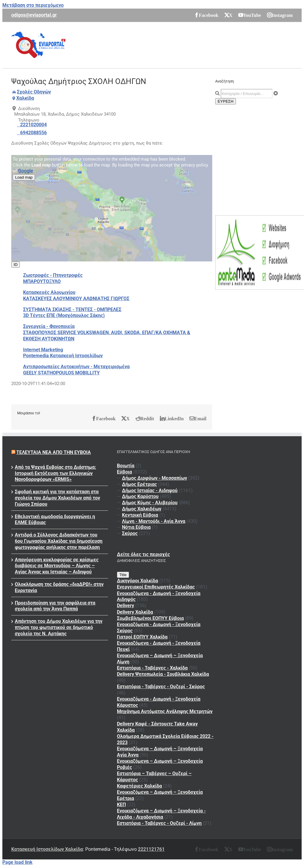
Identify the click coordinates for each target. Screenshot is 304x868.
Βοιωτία (126, 466)
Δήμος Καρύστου (140, 496)
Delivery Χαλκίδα (135, 612)
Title (123, 575)
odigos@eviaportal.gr (34, 15)
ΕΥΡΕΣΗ (225, 101)
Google (26, 171)
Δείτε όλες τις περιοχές (143, 554)
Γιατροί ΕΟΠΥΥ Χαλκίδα (142, 637)
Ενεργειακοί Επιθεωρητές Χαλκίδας (156, 587)
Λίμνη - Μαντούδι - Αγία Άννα (154, 521)
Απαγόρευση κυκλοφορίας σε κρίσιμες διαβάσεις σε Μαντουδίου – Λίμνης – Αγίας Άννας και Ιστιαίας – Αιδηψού (57, 566)
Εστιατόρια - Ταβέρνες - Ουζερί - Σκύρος (161, 687)
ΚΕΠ (121, 805)
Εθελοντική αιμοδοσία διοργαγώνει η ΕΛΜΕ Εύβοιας (55, 520)
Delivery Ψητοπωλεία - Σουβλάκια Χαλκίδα (163, 674)
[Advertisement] (185, 44)
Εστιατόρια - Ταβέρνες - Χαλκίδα (152, 668)
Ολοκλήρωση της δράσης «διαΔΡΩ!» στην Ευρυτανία (59, 587)
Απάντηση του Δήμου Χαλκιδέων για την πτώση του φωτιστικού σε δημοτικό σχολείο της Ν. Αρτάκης (59, 627)
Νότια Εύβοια (136, 527)
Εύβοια (124, 472)
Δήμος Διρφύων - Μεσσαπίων (155, 478)
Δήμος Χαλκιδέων (142, 509)
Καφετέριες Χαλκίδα (139, 786)
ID (16, 265)
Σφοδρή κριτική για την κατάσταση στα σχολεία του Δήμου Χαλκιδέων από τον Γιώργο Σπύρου (57, 498)
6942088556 (33, 133)
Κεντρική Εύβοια (140, 515)
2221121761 (151, 849)
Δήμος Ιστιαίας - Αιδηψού (150, 490)
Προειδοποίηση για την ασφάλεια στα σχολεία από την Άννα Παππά (55, 606)
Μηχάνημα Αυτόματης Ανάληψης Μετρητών (165, 711)
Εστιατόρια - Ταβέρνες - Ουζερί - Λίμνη (159, 823)
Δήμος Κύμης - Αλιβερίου (150, 503)
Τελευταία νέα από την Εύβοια (54, 452)
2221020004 (33, 125)
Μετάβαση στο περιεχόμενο (33, 5)
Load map (24, 177)
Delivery (126, 606)
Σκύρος (130, 533)
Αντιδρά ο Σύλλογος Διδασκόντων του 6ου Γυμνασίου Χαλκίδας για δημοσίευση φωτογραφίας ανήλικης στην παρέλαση (59, 541)
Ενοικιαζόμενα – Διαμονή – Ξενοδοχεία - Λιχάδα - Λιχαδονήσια (161, 814)
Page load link (17, 862)
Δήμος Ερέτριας (139, 484)
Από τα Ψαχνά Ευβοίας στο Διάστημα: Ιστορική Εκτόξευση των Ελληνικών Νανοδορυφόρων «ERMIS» (56, 473)
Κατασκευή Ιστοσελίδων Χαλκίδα (47, 849)
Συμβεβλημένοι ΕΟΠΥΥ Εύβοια (150, 618)
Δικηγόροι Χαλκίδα (137, 581)
